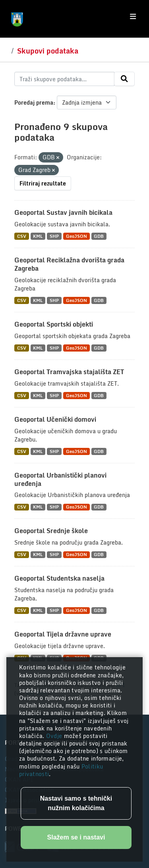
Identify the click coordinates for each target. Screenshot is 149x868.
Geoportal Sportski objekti (54, 324)
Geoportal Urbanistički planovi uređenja (60, 479)
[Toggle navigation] (133, 17)
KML (38, 236)
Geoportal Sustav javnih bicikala (63, 212)
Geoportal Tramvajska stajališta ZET (69, 372)
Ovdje (55, 736)
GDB (99, 236)
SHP (54, 236)
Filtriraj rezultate (43, 183)
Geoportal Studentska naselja (59, 578)
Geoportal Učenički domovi (55, 419)
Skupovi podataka (48, 51)
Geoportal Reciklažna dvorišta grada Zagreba (69, 264)
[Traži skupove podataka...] (64, 79)
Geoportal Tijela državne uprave (63, 634)
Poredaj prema (34, 102)
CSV (22, 236)
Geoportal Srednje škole (51, 531)
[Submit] (124, 79)
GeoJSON (76, 236)
